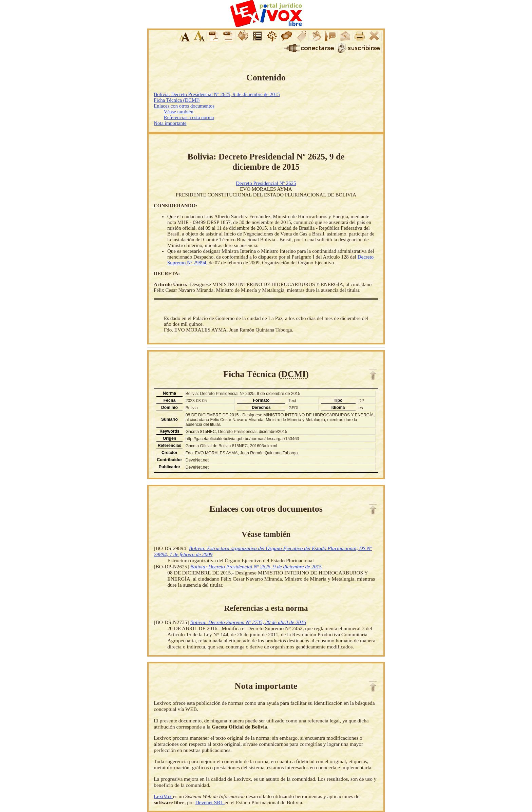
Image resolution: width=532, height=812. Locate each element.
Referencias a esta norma (189, 117)
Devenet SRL (210, 802)
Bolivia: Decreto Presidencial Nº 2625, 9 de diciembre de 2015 (217, 94)
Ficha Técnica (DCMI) (177, 100)
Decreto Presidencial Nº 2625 (266, 183)
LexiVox (163, 796)
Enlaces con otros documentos (184, 106)
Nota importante (170, 123)
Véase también (179, 112)
